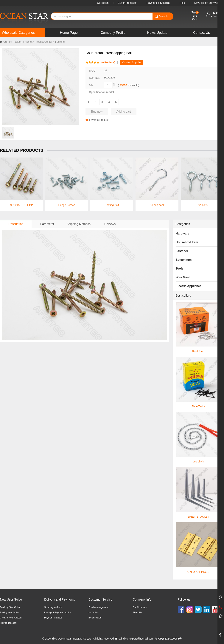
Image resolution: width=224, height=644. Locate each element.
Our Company (140, 607)
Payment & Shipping (158, 3)
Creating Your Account (11, 618)
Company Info (142, 600)
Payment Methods (53, 618)
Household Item (187, 242)
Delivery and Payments (60, 600)
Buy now (97, 112)
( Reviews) (107, 62)
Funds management (98, 607)
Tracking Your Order (10, 607)
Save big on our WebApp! (209, 3)
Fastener (60, 42)
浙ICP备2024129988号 (168, 639)
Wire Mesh (183, 277)
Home (28, 42)
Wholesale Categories (18, 33)
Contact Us (202, 33)
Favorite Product (97, 120)
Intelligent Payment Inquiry (57, 612)
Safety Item (184, 260)
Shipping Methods (53, 607)
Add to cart (123, 112)
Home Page (69, 33)
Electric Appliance (189, 286)
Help (182, 3)
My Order (93, 612)
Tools (179, 269)
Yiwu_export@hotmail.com (138, 639)
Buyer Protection (128, 3)
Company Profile (113, 33)
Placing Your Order (9, 612)
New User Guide (11, 600)
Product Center (43, 42)
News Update (157, 33)
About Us (137, 612)
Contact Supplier (132, 62)
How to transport (8, 623)
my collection (95, 618)
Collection (103, 3)
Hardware (182, 233)
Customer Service (100, 600)
